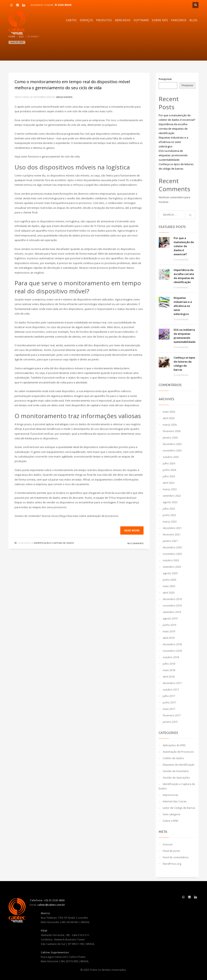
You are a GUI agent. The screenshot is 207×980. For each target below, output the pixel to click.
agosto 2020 (170, 573)
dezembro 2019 (172, 599)
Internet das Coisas (175, 801)
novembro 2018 (172, 651)
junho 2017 (169, 702)
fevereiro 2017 (172, 715)
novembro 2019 (172, 605)
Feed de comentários (176, 857)
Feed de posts (171, 851)
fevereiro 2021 (172, 534)
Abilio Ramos (64, 97)
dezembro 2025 (172, 444)
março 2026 (170, 425)
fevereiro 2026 (172, 431)
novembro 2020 (172, 554)
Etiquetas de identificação (179, 765)
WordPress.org (172, 864)
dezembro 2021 (172, 528)
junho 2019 (169, 625)
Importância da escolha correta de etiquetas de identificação (173, 129)
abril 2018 (169, 677)
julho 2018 (169, 664)
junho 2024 (169, 470)
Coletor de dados (173, 758)
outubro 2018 (171, 657)
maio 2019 (169, 631)
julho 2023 (169, 476)
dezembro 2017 (172, 683)
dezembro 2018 (172, 644)
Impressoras (171, 795)
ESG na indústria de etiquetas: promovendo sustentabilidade (173, 155)
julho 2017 (169, 696)
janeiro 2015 (170, 722)
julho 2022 (169, 509)
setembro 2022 (172, 496)
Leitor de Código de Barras (179, 808)
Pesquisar (165, 79)
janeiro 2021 (170, 541)
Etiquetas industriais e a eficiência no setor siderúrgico (173, 142)
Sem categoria (172, 814)
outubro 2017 (171, 689)
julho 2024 (169, 463)
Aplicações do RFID (174, 745)
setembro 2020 (172, 567)
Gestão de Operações (176, 777)
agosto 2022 (170, 502)
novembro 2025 (172, 450)
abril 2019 (169, 638)
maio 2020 (169, 586)
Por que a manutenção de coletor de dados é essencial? (184, 246)
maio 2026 (169, 412)
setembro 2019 (172, 612)
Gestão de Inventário (176, 771)
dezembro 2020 (172, 547)
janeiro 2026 (170, 438)
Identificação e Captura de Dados (54, 543)
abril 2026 (169, 418)
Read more (132, 530)
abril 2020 (169, 593)
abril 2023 (169, 483)
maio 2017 (169, 709)
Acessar (168, 844)
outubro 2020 (171, 560)
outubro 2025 (171, 457)
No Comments (135, 543)
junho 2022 (169, 515)
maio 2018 (169, 670)
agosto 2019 (170, 618)
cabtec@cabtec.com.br (51, 905)
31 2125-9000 (63, 5)
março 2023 (170, 489)
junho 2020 (169, 580)
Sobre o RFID (171, 821)
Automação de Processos (178, 752)
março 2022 (170, 521)
